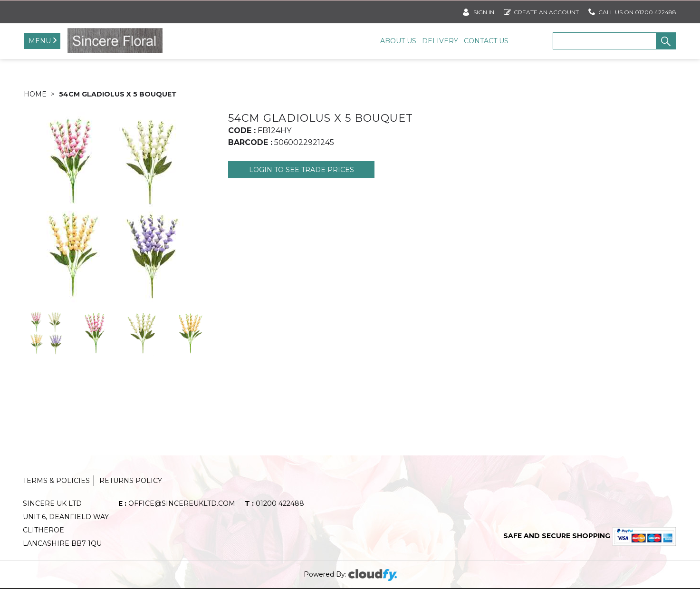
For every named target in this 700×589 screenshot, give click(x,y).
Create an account (541, 10)
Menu (40, 41)
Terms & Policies (56, 481)
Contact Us (486, 41)
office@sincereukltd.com (177, 503)
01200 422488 (274, 503)
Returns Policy (131, 481)
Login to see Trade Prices (302, 170)
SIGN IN (479, 10)
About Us (398, 41)
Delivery (440, 41)
